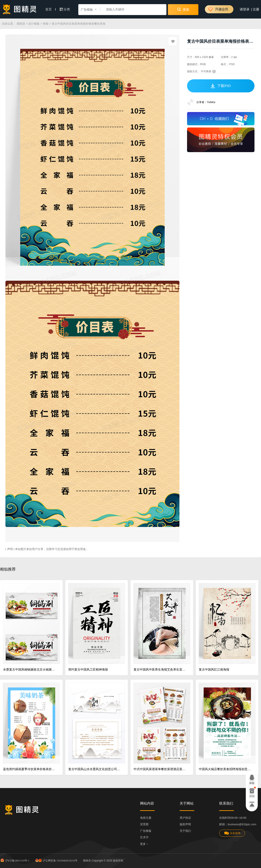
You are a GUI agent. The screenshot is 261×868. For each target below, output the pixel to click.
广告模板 (146, 831)
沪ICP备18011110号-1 (15, 860)
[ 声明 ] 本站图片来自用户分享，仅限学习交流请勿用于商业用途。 (47, 549)
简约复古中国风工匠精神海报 (88, 670)
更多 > (144, 844)
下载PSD (221, 86)
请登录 (245, 9)
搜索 (183, 9)
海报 (46, 24)
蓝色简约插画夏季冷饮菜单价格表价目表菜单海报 (30, 769)
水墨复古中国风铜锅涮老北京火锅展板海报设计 (30, 670)
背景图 (144, 824)
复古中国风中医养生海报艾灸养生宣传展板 (160, 670)
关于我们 (185, 831)
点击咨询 (232, 833)
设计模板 (34, 24)
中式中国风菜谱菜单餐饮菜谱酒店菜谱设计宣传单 (160, 769)
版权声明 (185, 824)
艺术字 (144, 837)
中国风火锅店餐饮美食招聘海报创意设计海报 (225, 769)
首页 (50, 9)
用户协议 (185, 818)
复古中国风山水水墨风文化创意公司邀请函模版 (95, 769)
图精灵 (21, 24)
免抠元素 (146, 818)
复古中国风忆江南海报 (214, 670)
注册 (256, 9)
